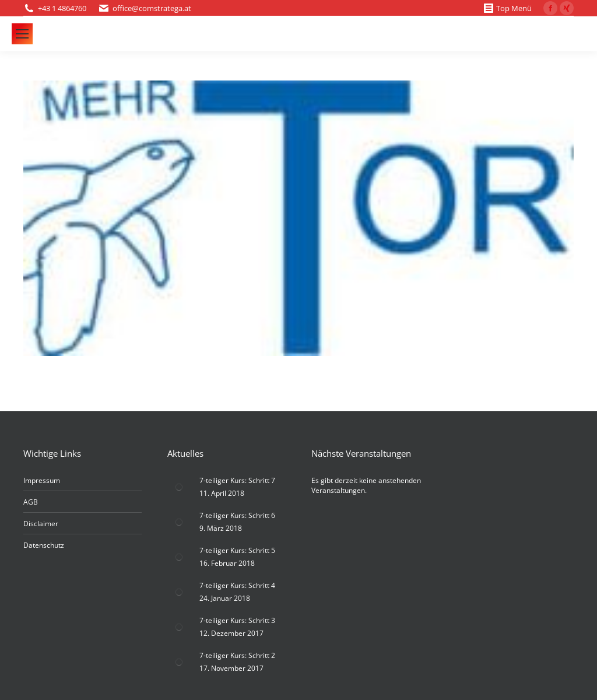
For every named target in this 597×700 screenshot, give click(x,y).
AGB (31, 502)
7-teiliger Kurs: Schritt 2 (237, 655)
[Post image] (179, 487)
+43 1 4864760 (62, 8)
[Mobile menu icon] (22, 34)
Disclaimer (41, 524)
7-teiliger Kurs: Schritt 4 (237, 585)
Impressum (42, 480)
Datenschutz (44, 545)
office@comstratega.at (152, 8)
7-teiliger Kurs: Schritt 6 (237, 515)
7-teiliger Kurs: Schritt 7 (237, 480)
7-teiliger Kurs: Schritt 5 (237, 550)
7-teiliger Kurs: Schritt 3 (237, 620)
